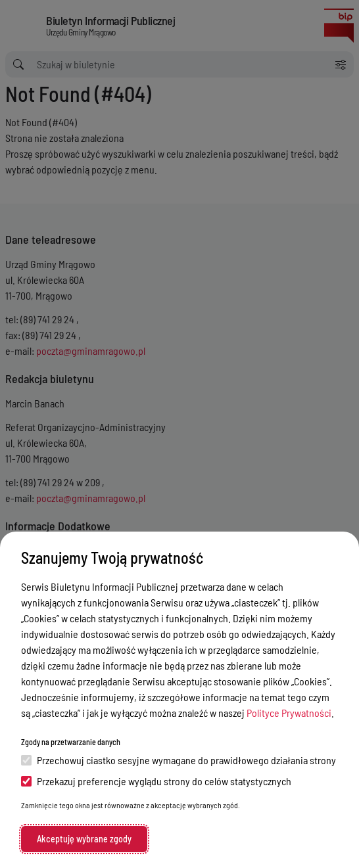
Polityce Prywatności (289, 713)
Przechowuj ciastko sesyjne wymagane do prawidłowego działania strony (179, 760)
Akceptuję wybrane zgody (84, 839)
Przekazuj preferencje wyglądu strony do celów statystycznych (156, 781)
